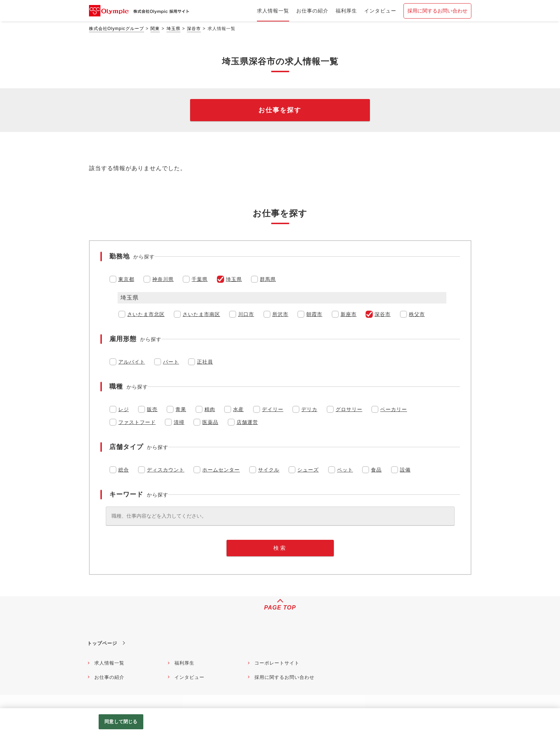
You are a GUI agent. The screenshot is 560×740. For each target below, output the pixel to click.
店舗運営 (247, 422)
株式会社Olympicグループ (117, 29)
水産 (238, 409)
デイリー (273, 409)
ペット (345, 470)
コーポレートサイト (277, 663)
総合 (124, 470)
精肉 (210, 409)
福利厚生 (184, 663)
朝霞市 (314, 314)
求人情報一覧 (109, 663)
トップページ (102, 643)
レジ (124, 409)
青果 (181, 409)
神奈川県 (163, 279)
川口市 (246, 314)
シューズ (308, 470)
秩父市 (417, 314)
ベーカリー (394, 409)
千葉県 (200, 279)
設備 (405, 470)
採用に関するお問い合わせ (437, 11)
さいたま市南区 (201, 314)
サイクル (269, 470)
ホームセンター (221, 470)
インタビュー (189, 677)
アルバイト (132, 362)
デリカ (309, 409)
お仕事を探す (280, 110)
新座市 (349, 314)
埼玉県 (174, 29)
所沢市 (280, 314)
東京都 (126, 279)
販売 (152, 409)
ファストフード (137, 422)
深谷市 (194, 29)
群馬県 (268, 279)
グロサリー (349, 409)
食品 (376, 470)
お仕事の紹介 (109, 677)
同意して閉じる (121, 722)
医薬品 (210, 422)
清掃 (179, 422)
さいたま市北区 (146, 314)
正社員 (205, 362)
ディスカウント (166, 470)
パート (171, 362)
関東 (155, 29)
